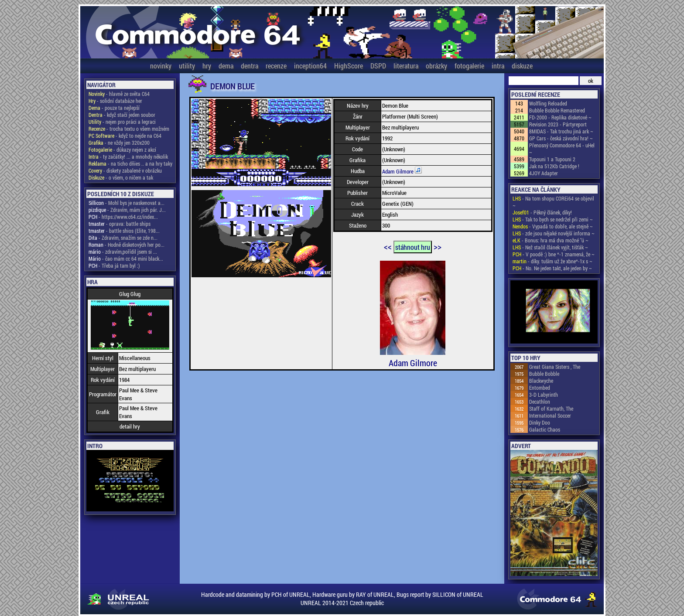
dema (226, 66)
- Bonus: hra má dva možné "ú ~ (551, 240)
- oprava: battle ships (120, 224)
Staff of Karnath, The (551, 408)
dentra (250, 66)
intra (498, 66)
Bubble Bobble (544, 374)
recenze (276, 66)
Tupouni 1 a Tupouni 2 (552, 159)
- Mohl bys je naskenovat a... (127, 203)
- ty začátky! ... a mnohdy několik (128, 157)
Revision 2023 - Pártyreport (558, 124)
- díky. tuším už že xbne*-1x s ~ (552, 261)
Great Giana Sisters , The (555, 367)
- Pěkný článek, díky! (542, 212)
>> (438, 246)
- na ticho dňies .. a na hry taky (130, 163)
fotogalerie (469, 66)
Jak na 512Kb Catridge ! (554, 166)
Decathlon (540, 402)
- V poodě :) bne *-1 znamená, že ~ (554, 254)
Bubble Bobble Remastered (557, 110)
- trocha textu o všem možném (129, 129)
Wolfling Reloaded (548, 103)
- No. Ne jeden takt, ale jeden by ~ (552, 268)
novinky (161, 66)
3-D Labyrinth (544, 395)
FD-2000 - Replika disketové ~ (560, 117)
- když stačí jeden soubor (122, 115)
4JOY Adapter (544, 173)
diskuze (522, 66)
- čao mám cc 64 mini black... (126, 259)
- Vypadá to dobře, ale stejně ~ (553, 226)
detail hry (130, 426)
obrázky (436, 66)
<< (388, 246)
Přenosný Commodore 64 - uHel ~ (562, 149)
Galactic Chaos (545, 429)
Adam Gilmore (398, 171)
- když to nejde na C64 (125, 136)
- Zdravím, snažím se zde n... (123, 238)
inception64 (310, 66)
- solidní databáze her (115, 101)
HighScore (349, 66)
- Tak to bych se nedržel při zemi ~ (553, 219)
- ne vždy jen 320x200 (119, 143)
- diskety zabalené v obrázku (125, 170)
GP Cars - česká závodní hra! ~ (561, 138)
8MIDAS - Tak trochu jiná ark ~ (561, 131)
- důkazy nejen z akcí (122, 150)
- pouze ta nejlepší (114, 108)
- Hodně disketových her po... (127, 245)
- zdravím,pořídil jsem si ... (123, 252)
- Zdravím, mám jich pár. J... (127, 210)
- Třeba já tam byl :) (114, 265)
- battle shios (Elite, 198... (124, 231)
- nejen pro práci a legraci (122, 122)
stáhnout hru (413, 247)
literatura (406, 66)
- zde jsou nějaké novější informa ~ (554, 233)
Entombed (540, 388)
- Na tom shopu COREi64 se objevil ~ (553, 202)
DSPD (378, 66)
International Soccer (550, 415)
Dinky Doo (540, 422)
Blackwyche (541, 381)
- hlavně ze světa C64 (119, 94)
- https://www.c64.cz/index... (123, 217)
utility (187, 66)
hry (207, 66)
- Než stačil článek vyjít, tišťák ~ (550, 247)
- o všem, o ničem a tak (121, 177)
